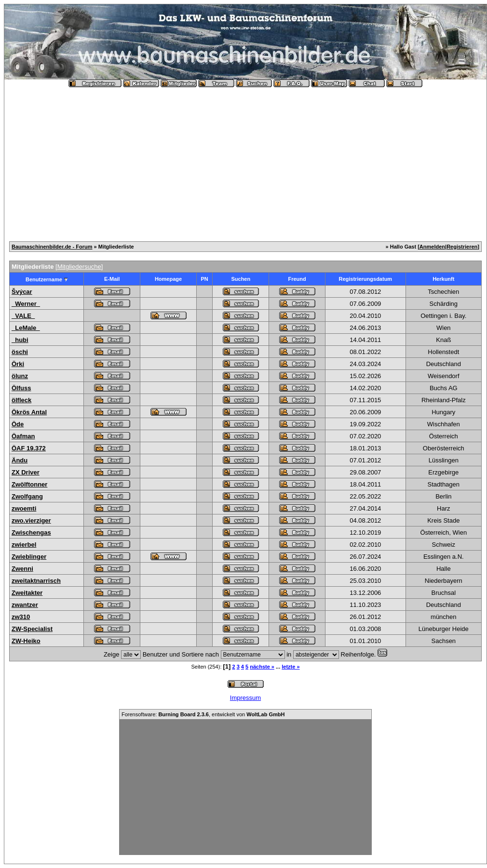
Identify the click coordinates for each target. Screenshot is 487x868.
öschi (20, 352)
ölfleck (21, 400)
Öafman (23, 436)
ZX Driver (26, 472)
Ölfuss (21, 388)
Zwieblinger (29, 557)
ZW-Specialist (32, 629)
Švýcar (22, 292)
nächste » (262, 667)
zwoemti (24, 508)
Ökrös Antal (29, 412)
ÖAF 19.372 (29, 448)
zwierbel (24, 545)
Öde (18, 424)
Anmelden (432, 247)
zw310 (21, 617)
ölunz (20, 376)
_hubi (20, 340)
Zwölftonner (29, 484)
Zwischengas (31, 533)
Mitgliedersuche (79, 267)
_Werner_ (26, 304)
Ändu (20, 460)
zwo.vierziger (31, 520)
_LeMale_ (26, 328)
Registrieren (462, 247)
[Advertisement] (245, 160)
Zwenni (22, 569)
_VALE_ (23, 316)
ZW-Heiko (26, 641)
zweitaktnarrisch (36, 581)
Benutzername (44, 279)
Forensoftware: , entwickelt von (203, 714)
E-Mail (112, 279)
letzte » (291, 667)
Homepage (168, 279)
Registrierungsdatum (366, 279)
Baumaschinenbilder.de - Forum (52, 247)
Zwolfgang (27, 496)
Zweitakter (27, 593)
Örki (18, 364)
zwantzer (25, 605)
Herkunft (443, 279)
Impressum (245, 698)
